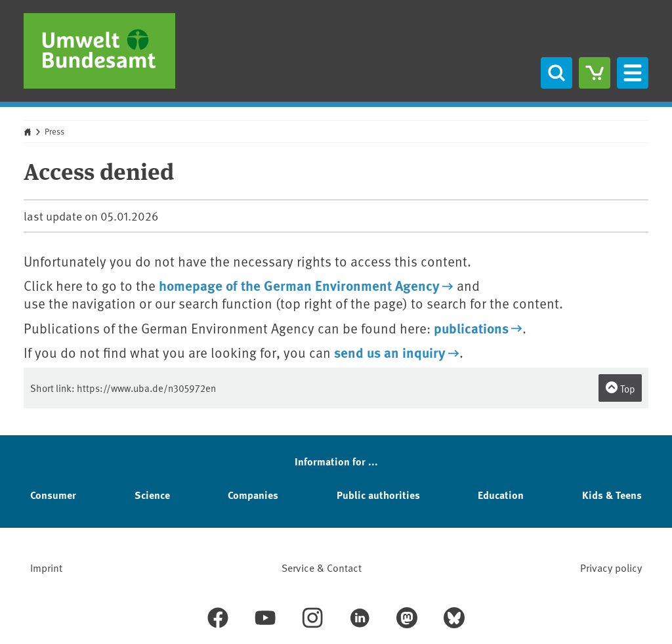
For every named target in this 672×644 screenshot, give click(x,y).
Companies (253, 495)
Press (54, 131)
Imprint (46, 567)
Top (620, 388)
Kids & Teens (612, 495)
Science (152, 495)
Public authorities (378, 495)
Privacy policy (611, 567)
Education (501, 495)
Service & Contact (322, 567)
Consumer (53, 495)
